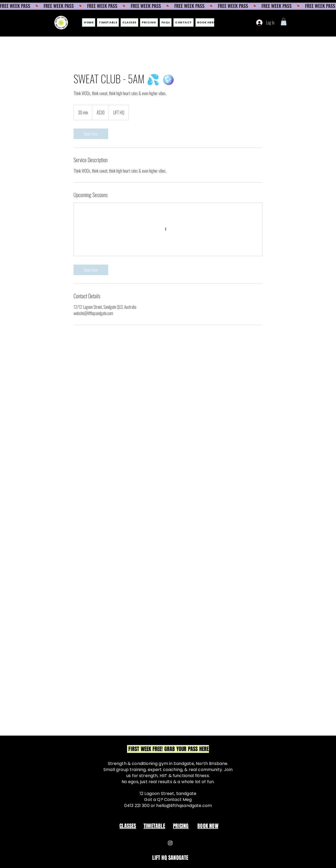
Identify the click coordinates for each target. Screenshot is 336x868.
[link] (91, 134)
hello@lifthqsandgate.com (184, 806)
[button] (284, 22)
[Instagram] (170, 843)
